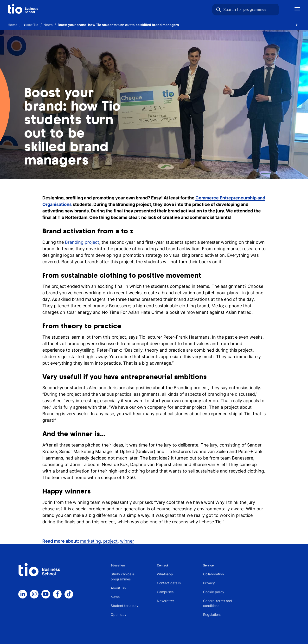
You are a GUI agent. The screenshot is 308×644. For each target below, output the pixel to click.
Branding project (82, 242)
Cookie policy (214, 592)
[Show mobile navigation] (297, 10)
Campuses (165, 592)
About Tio (118, 588)
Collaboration (213, 574)
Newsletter (165, 601)
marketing (90, 541)
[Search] (218, 10)
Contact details (169, 583)
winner (127, 541)
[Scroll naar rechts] (297, 25)
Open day (119, 614)
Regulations (212, 614)
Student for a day (125, 606)
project (110, 541)
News (115, 597)
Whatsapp (165, 574)
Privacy (209, 583)
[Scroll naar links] (24, 25)
